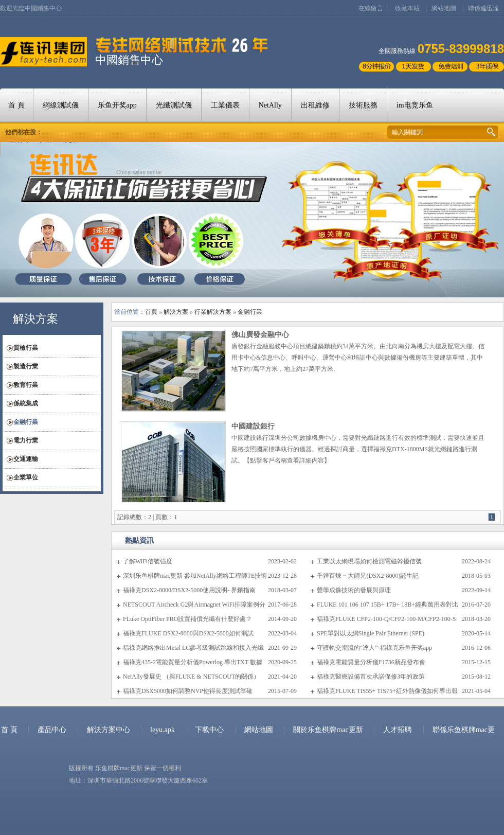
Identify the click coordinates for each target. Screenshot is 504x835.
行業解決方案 (213, 312)
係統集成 (26, 403)
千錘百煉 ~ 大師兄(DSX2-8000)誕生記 (368, 576)
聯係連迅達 (483, 8)
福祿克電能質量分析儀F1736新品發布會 (371, 662)
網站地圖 (444, 8)
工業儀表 (225, 105)
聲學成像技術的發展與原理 (354, 590)
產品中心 (52, 730)
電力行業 (26, 440)
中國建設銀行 (253, 426)
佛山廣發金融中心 (260, 335)
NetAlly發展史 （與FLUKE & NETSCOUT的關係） (191, 677)
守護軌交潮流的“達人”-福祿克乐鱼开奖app (374, 648)
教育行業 (26, 385)
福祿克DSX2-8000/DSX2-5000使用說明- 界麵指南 (189, 590)
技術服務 (363, 105)
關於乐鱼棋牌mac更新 (329, 730)
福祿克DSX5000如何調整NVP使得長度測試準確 (188, 691)
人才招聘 (398, 730)
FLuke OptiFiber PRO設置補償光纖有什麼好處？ (187, 619)
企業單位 (26, 477)
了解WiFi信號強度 (148, 561)
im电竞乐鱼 (415, 105)
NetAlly (270, 105)
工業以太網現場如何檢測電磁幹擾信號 (369, 561)
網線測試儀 (61, 105)
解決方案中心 (109, 730)
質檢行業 (26, 348)
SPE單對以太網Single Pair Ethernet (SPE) (371, 633)
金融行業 (26, 422)
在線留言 (371, 8)
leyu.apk (163, 730)
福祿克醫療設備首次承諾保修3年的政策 (371, 677)
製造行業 (26, 366)
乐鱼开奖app (117, 105)
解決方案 (176, 312)
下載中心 (209, 730)
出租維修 (315, 105)
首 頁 (16, 105)
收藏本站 (407, 8)
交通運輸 (26, 459)
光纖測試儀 (174, 105)
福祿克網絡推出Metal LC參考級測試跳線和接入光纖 (193, 648)
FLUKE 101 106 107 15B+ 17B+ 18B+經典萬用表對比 (388, 605)
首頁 (151, 312)
